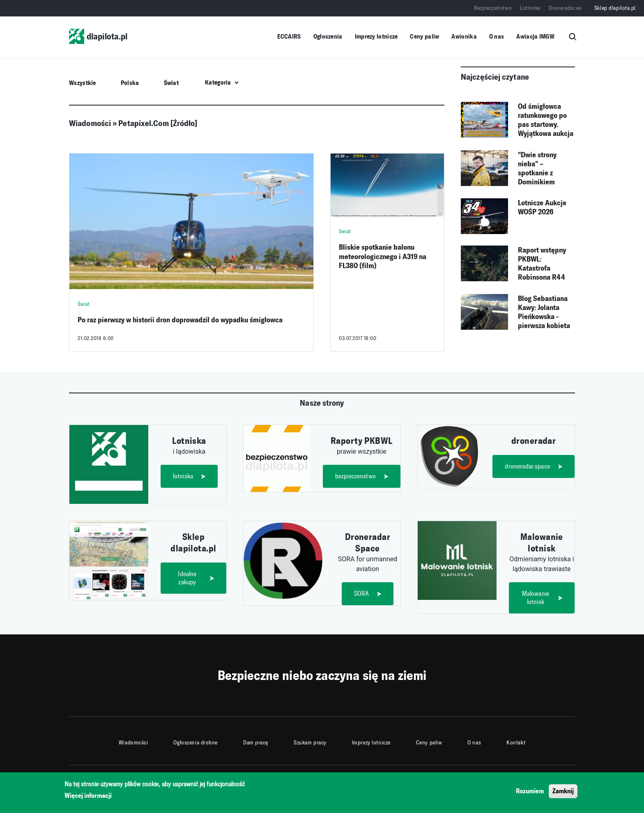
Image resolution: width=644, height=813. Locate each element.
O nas (497, 36)
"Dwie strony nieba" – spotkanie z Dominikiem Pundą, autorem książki (542, 169)
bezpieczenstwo (355, 476)
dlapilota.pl (98, 36)
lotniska (183, 476)
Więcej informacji (88, 798)
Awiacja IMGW (535, 36)
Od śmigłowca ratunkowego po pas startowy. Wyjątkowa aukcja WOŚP (546, 120)
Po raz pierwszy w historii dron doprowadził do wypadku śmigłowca (180, 320)
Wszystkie (83, 83)
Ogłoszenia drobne (195, 743)
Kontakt (516, 743)
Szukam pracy (310, 743)
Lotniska (530, 8)
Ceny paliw (424, 36)
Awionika (464, 36)
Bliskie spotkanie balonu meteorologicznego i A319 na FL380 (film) (383, 256)
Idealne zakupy (187, 578)
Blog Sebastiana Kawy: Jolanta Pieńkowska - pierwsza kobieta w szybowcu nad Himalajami (544, 312)
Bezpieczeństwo (493, 8)
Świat (171, 83)
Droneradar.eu (565, 8)
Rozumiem (530, 793)
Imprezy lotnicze (376, 36)
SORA (362, 594)
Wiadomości (133, 743)
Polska (130, 83)
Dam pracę (256, 743)
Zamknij (563, 793)
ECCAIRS (289, 36)
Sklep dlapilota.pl (615, 8)
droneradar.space (527, 466)
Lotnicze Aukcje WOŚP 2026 (542, 207)
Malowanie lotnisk (536, 598)
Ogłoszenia (328, 36)
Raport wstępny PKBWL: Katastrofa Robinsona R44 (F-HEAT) (542, 264)
